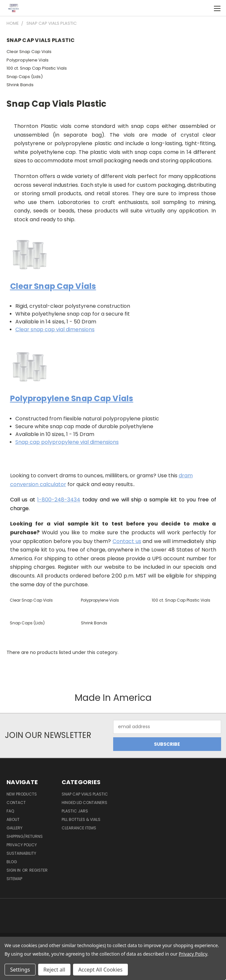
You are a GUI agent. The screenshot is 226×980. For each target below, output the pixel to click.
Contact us (127, 541)
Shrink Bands (20, 85)
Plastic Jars (75, 811)
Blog (12, 862)
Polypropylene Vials (28, 60)
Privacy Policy (22, 845)
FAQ (10, 811)
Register (38, 870)
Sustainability (21, 853)
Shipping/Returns (25, 836)
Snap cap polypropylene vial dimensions (67, 442)
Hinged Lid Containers (84, 803)
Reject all (54, 970)
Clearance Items (79, 828)
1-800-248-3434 (59, 500)
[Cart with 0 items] (205, 8)
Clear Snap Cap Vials (29, 52)
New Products (22, 794)
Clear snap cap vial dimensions (55, 329)
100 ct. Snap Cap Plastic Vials (37, 68)
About (13, 819)
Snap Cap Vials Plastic (85, 794)
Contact (16, 803)
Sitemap (14, 879)
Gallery (15, 828)
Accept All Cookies (100, 970)
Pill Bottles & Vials (81, 819)
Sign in (14, 870)
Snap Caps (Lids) (25, 77)
